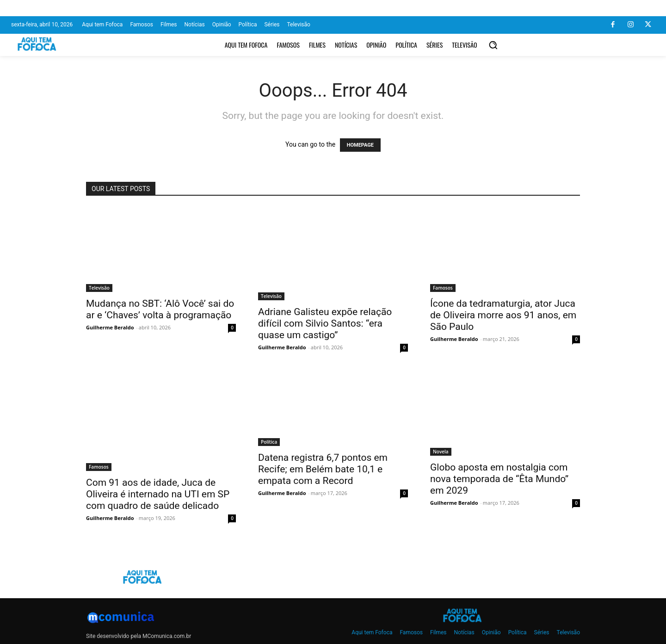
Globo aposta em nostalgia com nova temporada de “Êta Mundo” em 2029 (499, 479)
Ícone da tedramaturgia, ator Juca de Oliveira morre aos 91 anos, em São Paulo (503, 315)
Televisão (99, 288)
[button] (493, 45)
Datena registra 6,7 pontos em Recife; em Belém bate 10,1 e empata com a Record (323, 469)
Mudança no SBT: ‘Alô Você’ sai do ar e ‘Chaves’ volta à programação (160, 309)
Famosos (443, 288)
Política (269, 442)
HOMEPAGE (360, 145)
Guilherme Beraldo (110, 327)
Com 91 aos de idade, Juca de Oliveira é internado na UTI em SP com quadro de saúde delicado (158, 494)
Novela (441, 452)
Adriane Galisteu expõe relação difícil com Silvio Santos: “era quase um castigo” (325, 323)
